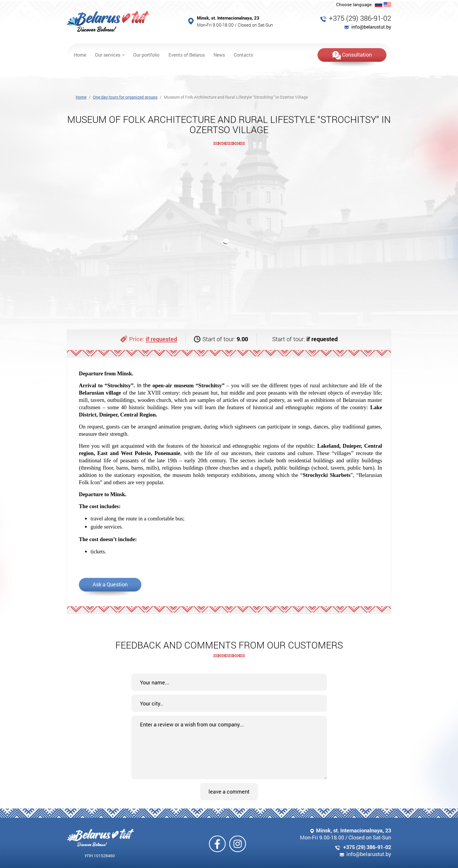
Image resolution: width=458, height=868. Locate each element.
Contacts (243, 55)
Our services (108, 55)
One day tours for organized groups (125, 97)
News (219, 55)
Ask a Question (110, 584)
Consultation (352, 55)
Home (80, 55)
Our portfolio (146, 55)
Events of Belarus (187, 55)
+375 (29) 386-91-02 (360, 18)
